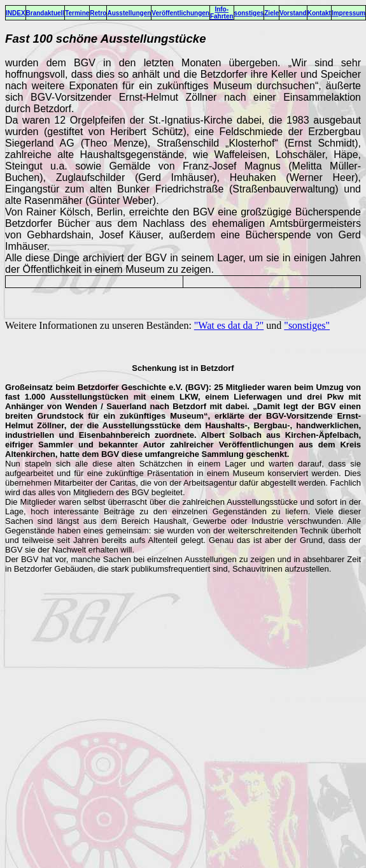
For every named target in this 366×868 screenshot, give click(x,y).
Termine (77, 13)
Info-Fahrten (222, 13)
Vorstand (293, 13)
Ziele (271, 13)
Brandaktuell (46, 13)
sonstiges (249, 13)
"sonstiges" (307, 325)
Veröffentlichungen (180, 13)
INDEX (16, 13)
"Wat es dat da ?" (229, 325)
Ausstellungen (129, 13)
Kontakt (319, 13)
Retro (98, 13)
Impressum (348, 13)
